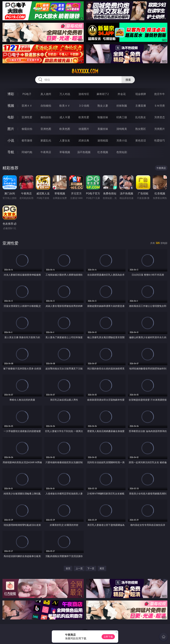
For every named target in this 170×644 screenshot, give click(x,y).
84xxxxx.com (85, 71)
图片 (11, 129)
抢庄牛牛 (160, 94)
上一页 (79, 568)
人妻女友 (65, 140)
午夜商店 (46, 152)
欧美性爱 (84, 117)
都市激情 (27, 140)
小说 (11, 140)
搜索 (128, 80)
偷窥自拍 (27, 129)
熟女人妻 (103, 106)
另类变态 (160, 117)
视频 (11, 106)
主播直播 (141, 106)
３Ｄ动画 (84, 106)
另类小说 (122, 140)
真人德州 (46, 94)
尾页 (102, 568)
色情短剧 (122, 152)
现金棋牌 (141, 94)
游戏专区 (84, 94)
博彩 (11, 94)
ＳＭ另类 (160, 106)
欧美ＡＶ (65, 106)
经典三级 (122, 117)
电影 (11, 117)
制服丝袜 (103, 117)
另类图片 (160, 129)
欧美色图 (65, 129)
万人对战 (65, 94)
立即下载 (108, 637)
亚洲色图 (46, 129)
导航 (11, 152)
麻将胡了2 (103, 94)
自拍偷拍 (46, 106)
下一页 (91, 568)
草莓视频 (65, 152)
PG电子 (27, 94)
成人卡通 (65, 117)
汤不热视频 (84, 152)
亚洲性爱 (27, 117)
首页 (68, 568)
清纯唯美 (122, 129)
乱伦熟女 (141, 117)
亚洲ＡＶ (27, 106)
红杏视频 (103, 152)
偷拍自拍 (46, 117)
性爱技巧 (160, 140)
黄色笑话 (141, 140)
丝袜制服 (122, 106)
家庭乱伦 (46, 140)
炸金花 (122, 94)
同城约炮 (27, 152)
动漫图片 (84, 129)
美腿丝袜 (103, 129)
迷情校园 (103, 140)
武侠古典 (84, 140)
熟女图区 (141, 129)
